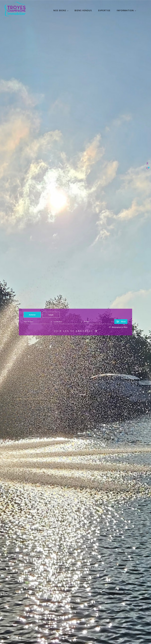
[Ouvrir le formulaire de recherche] (121, 322)
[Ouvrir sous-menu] (68, 11)
